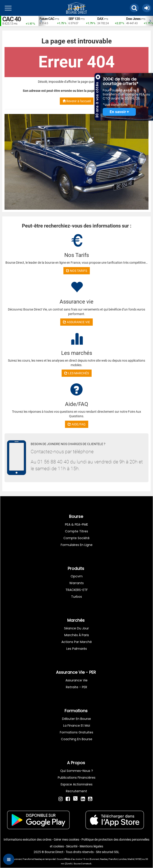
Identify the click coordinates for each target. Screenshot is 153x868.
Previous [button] (41, 21)
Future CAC (47, 19)
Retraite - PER (76, 687)
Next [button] (151, 21)
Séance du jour (76, 628)
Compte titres (76, 531)
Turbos (76, 597)
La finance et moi (77, 726)
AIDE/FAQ (77, 424)
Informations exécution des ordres (28, 840)
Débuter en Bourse (76, 719)
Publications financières (77, 778)
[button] (134, 8)
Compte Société (76, 538)
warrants (76, 583)
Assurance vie (76, 680)
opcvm (77, 576)
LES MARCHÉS (77, 373)
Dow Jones (133, 19)
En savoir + (119, 112)
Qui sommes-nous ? (77, 771)
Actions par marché (77, 642)
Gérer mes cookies (66, 840)
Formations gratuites (76, 732)
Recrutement (76, 791)
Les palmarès (77, 649)
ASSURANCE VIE (76, 322)
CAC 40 (12, 19)
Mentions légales (91, 846)
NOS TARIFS (77, 271)
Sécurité (72, 846)
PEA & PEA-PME (76, 524)
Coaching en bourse (77, 739)
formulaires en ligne (77, 545)
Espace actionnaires (77, 784)
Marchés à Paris (77, 635)
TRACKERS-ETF (77, 590)
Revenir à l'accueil (77, 101)
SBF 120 (74, 19)
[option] (53, 21)
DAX (100, 19)
